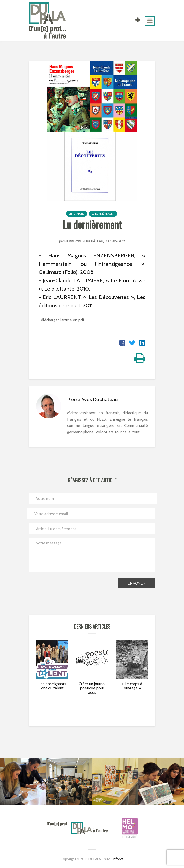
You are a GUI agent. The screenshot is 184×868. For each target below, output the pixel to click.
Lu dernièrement (103, 214)
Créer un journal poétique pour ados (92, 688)
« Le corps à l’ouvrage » (132, 686)
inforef (118, 859)
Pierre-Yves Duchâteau (84, 241)
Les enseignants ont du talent (52, 686)
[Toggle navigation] (150, 21)
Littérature (77, 214)
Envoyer (136, 583)
